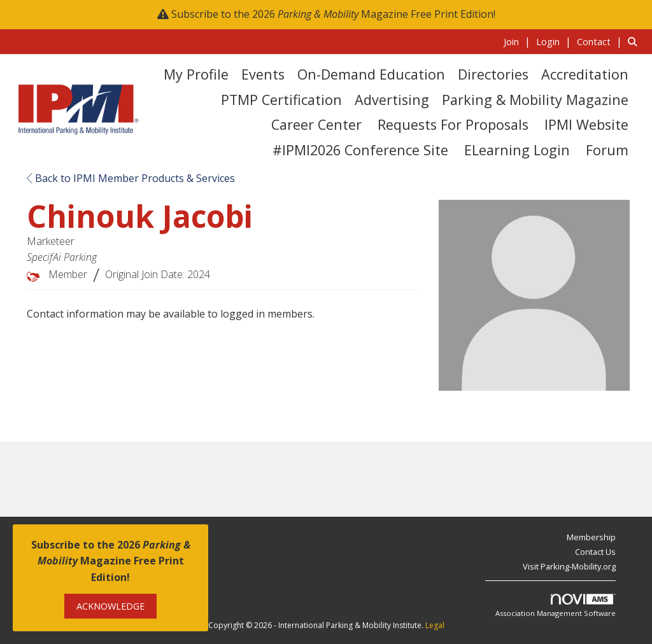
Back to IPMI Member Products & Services (131, 178)
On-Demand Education (371, 74)
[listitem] (519, 41)
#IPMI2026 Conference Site (360, 150)
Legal (435, 625)
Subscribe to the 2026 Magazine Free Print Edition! (333, 14)
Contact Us (595, 552)
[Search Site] (635, 41)
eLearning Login (517, 150)
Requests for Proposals (453, 124)
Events (263, 74)
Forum (607, 150)
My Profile (196, 74)
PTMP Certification (281, 100)
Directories (493, 74)
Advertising (392, 100)
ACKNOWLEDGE (110, 606)
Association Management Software (556, 606)
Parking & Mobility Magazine (535, 100)
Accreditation (585, 74)
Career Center (316, 124)
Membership (591, 537)
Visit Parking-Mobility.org (569, 566)
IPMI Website (586, 124)
